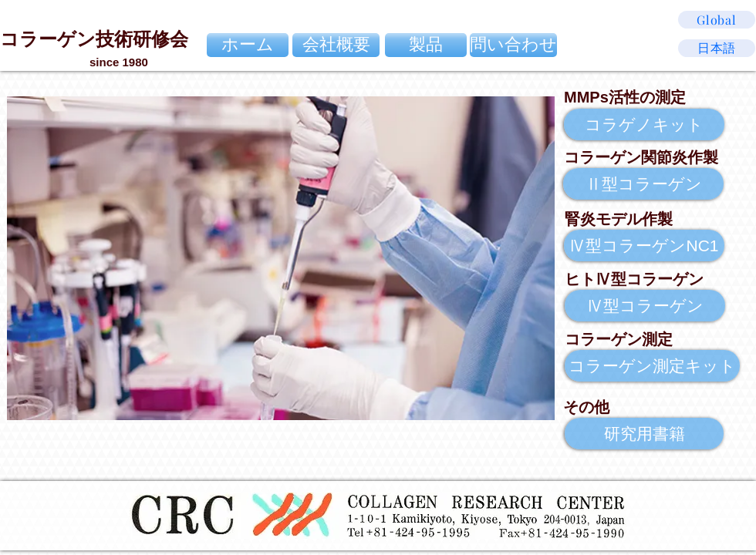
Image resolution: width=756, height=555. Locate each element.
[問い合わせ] (513, 45)
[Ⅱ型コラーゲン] (643, 184)
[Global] (717, 20)
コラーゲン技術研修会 (94, 39)
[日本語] (717, 48)
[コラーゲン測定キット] (652, 366)
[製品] (426, 45)
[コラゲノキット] (644, 124)
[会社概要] (336, 45)
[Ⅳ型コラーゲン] (645, 306)
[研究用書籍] (644, 434)
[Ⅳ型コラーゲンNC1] (644, 246)
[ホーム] (248, 45)
